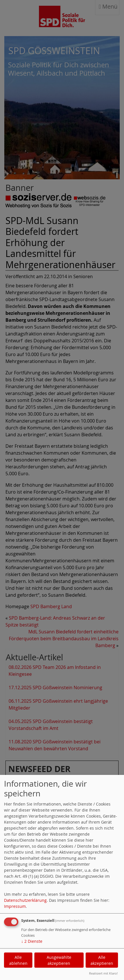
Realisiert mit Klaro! (103, 973)
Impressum (15, 906)
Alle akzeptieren (102, 960)
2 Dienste (32, 941)
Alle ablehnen (18, 960)
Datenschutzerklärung (25, 900)
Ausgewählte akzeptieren (59, 960)
